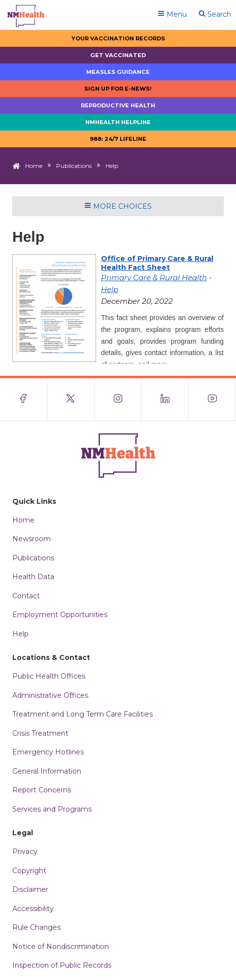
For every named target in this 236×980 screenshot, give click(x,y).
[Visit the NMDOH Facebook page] (24, 399)
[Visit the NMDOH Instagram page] (118, 399)
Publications (74, 166)
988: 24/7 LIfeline (118, 139)
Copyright (29, 871)
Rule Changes (36, 927)
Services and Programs (52, 809)
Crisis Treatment (40, 733)
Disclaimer (30, 889)
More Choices (118, 206)
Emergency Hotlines (48, 752)
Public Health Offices (49, 676)
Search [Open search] (215, 14)
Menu (172, 14)
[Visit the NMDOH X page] (71, 399)
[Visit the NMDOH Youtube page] (212, 399)
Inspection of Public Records (62, 965)
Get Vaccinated (118, 55)
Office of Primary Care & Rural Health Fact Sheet (157, 263)
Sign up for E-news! (118, 89)
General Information (47, 771)
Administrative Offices (50, 695)
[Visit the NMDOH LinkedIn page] (165, 399)
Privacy (25, 851)
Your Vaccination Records (118, 38)
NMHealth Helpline (118, 122)
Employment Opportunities (60, 615)
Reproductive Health (118, 105)
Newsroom (32, 539)
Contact (26, 596)
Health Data (33, 577)
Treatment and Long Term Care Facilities (83, 714)
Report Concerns (42, 790)
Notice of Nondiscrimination (61, 947)
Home (34, 166)
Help (110, 289)
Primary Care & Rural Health (154, 278)
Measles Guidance (118, 72)
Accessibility (33, 909)
